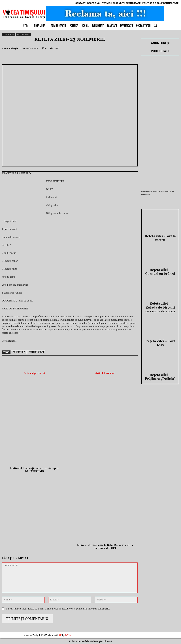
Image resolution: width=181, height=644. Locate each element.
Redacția (13, 48)
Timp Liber (8, 35)
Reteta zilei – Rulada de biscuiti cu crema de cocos (160, 542)
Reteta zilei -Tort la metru (160, 481)
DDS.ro (69, 635)
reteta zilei (36, 352)
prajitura (19, 352)
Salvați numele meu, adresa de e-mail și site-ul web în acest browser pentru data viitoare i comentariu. (58, 609)
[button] (155, 25)
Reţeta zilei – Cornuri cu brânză (160, 511)
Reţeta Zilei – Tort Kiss (160, 572)
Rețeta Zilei (24, 35)
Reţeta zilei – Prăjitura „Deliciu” (160, 602)
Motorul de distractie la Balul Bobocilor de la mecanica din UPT (105, 547)
